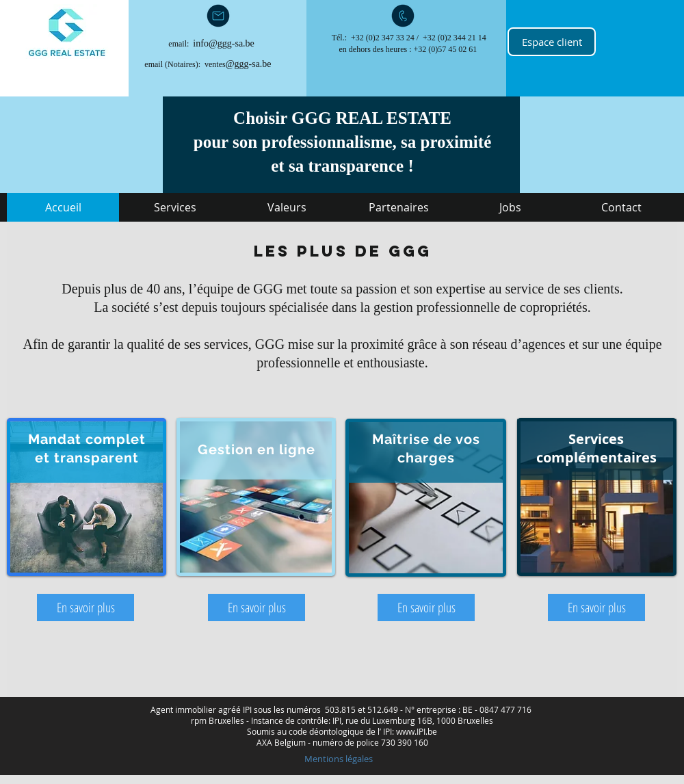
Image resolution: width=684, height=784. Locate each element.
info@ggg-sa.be (223, 43)
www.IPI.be (417, 731)
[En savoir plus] (85, 607)
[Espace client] (552, 42)
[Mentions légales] (338, 759)
